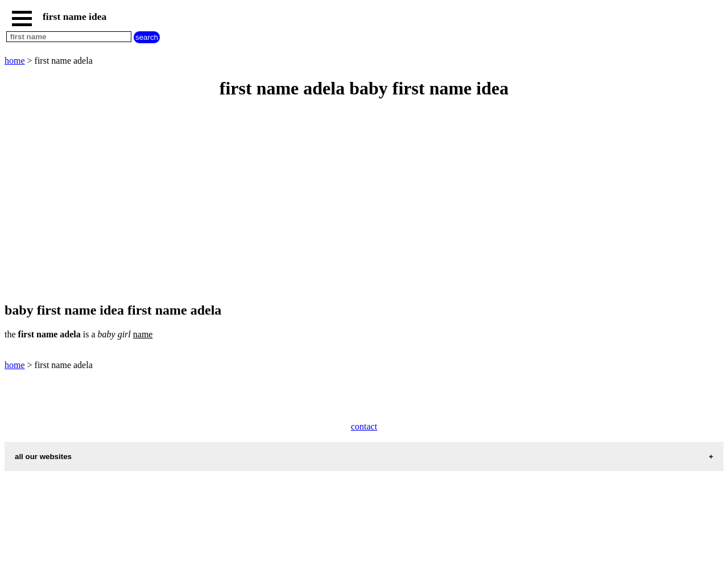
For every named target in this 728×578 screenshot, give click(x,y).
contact (364, 426)
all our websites (43, 457)
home (15, 61)
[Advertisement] (346, 201)
